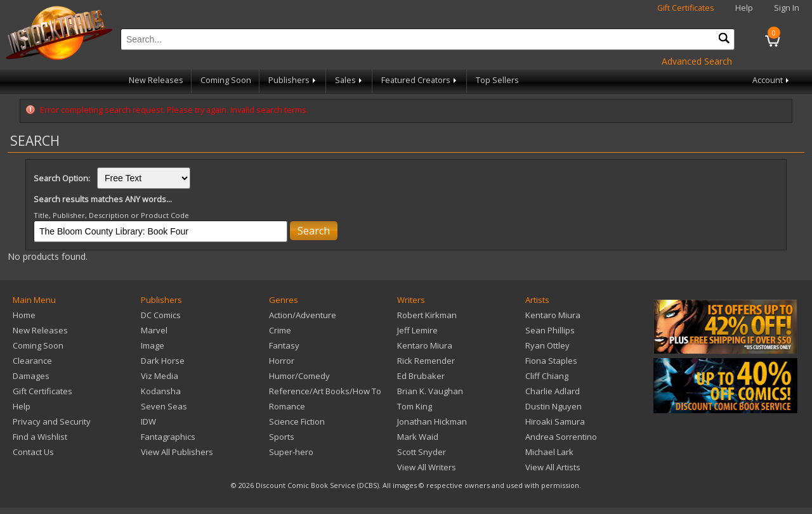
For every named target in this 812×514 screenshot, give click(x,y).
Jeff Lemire (417, 330)
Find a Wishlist (40, 437)
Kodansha (161, 391)
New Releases (156, 80)
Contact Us (33, 452)
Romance (287, 406)
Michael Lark (549, 452)
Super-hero (291, 452)
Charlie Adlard (553, 391)
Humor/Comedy (299, 376)
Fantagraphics (168, 437)
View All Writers (427, 467)
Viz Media (160, 376)
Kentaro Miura (425, 345)
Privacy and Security (52, 421)
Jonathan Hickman (432, 421)
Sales (350, 80)
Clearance (32, 361)
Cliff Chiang (547, 376)
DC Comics (161, 315)
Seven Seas (164, 406)
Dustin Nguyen (553, 406)
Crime (280, 330)
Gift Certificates (686, 8)
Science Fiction (297, 421)
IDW (148, 421)
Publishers (293, 80)
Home (24, 315)
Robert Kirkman (427, 315)
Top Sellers (497, 80)
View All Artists (553, 467)
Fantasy (284, 345)
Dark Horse (163, 361)
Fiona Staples (551, 361)
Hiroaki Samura (555, 421)
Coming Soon (226, 80)
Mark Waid (418, 437)
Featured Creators (420, 80)
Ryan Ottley (547, 345)
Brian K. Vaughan (430, 391)
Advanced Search (697, 61)
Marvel (154, 330)
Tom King (415, 406)
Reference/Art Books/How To (325, 391)
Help (744, 8)
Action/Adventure (303, 315)
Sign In (787, 8)
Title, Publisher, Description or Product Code (111, 215)
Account (772, 80)
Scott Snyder (422, 452)
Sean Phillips (550, 330)
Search (314, 231)
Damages (31, 376)
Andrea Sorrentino (561, 437)
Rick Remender (426, 361)
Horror (282, 361)
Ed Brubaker (421, 376)
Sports (282, 437)
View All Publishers (177, 452)
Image (153, 345)
